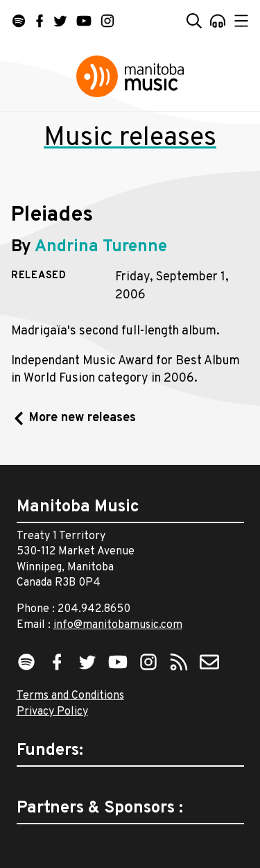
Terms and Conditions (70, 696)
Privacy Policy (52, 712)
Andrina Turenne (101, 247)
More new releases (83, 418)
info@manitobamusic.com (118, 625)
